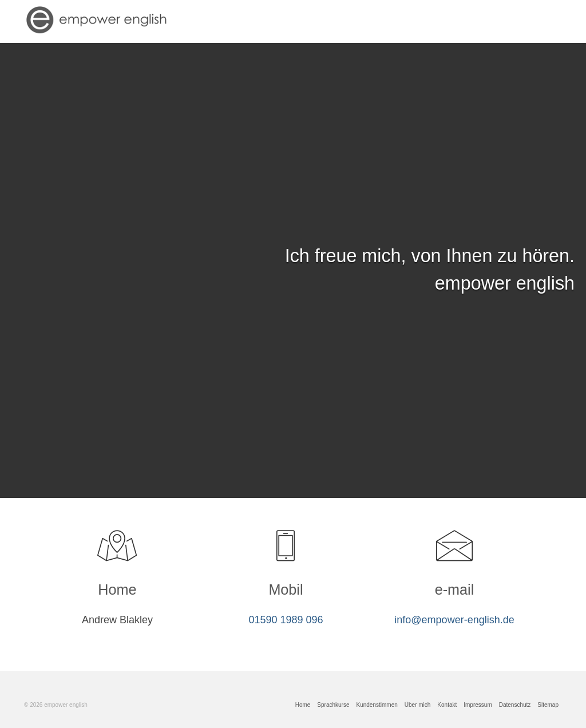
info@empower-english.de (454, 620)
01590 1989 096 (286, 620)
